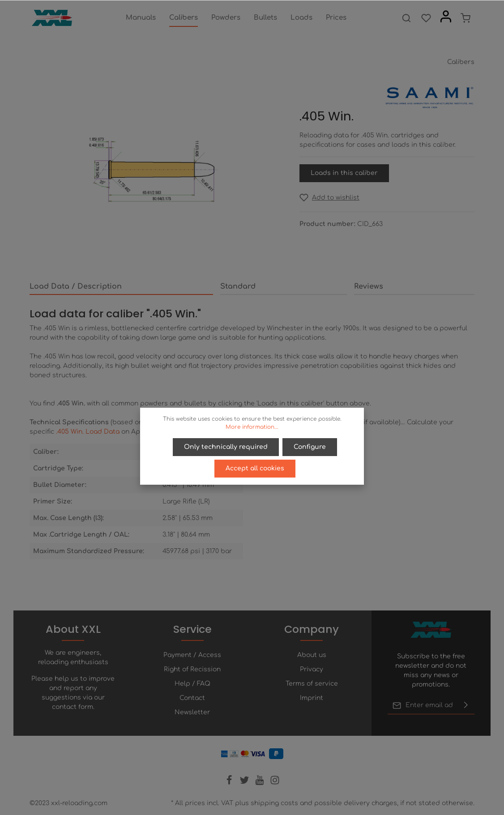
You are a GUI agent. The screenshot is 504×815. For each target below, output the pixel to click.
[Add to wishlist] (329, 198)
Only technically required (226, 447)
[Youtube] (261, 783)
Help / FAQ (192, 684)
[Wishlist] (426, 18)
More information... (252, 427)
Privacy (312, 669)
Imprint (312, 698)
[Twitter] (245, 783)
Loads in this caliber (344, 173)
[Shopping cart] (466, 18)
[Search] (406, 18)
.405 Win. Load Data (88, 432)
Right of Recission (192, 669)
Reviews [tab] (369, 286)
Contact (192, 698)
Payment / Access (192, 655)
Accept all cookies (255, 468)
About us (312, 655)
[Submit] (466, 705)
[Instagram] (275, 783)
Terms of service (312, 684)
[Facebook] (230, 783)
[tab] (121, 287)
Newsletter (192, 712)
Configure (310, 447)
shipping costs (274, 803)
